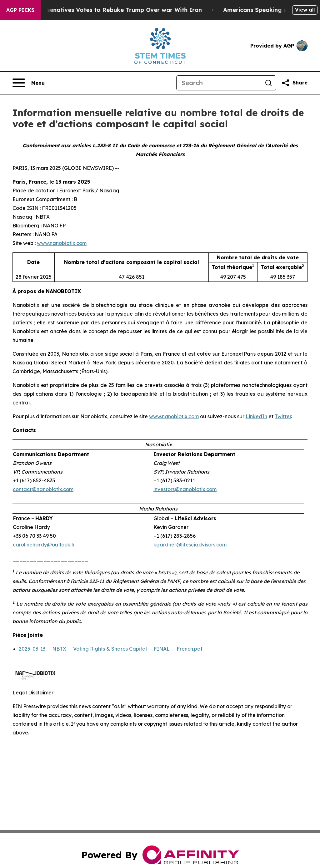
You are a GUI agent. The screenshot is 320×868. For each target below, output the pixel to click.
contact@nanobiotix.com (43, 489)
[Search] (219, 83)
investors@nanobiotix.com (185, 489)
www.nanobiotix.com (62, 243)
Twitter (283, 416)
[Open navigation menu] (29, 83)
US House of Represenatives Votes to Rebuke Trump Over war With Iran (109, 10)
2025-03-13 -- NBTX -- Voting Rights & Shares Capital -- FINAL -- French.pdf (111, 649)
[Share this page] (294, 83)
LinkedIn (256, 416)
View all (305, 10)
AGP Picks (20, 10)
